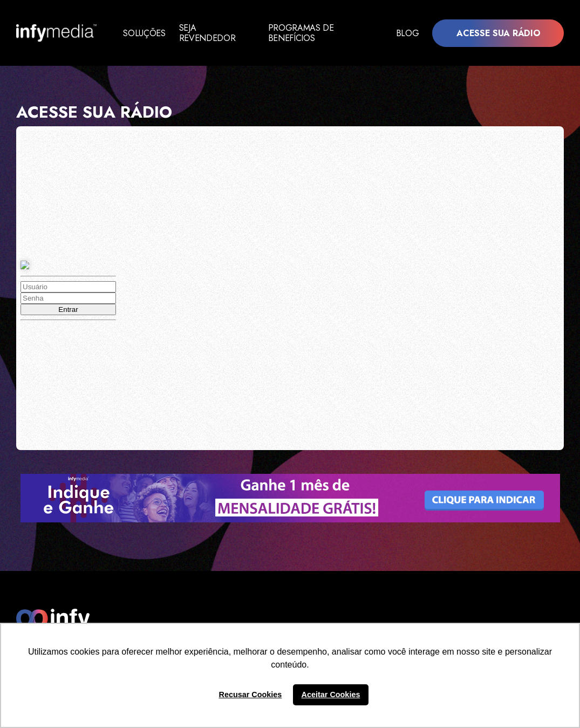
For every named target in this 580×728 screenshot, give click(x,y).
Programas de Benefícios (307, 33)
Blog (408, 33)
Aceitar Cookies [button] (331, 695)
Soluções (144, 33)
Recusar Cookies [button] (251, 695)
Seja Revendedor (208, 33)
